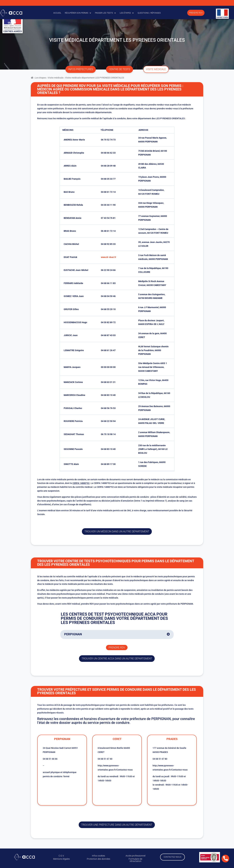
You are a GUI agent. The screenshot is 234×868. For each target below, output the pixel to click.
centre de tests (119, 69)
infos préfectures (81, 69)
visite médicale (156, 69)
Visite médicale (56, 78)
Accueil (57, 13)
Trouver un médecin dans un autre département (117, 531)
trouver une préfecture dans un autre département (117, 825)
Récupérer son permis (77, 13)
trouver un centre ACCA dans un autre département (117, 659)
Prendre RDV (196, 13)
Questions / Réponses (149, 13)
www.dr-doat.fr (108, 257)
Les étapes (125, 13)
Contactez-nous (173, 857)
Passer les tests (104, 13)
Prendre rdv (117, 648)
